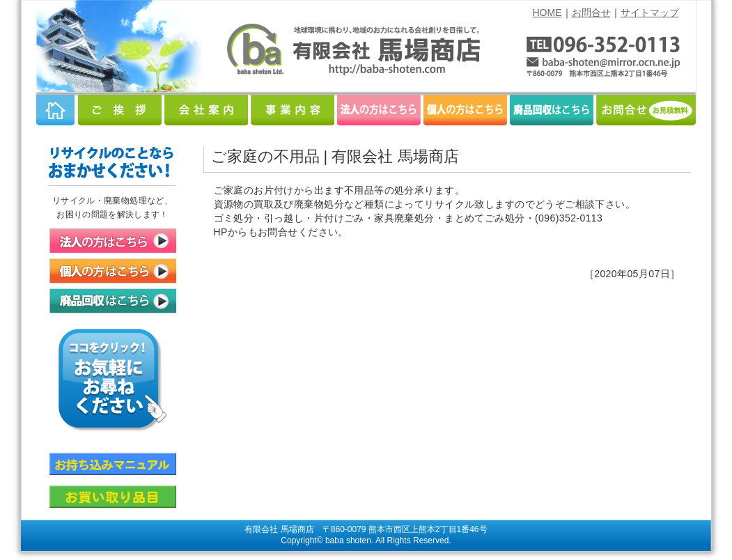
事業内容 (293, 110)
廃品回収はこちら (552, 110)
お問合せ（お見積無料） (646, 110)
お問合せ (591, 13)
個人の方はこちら (465, 110)
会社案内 (206, 110)
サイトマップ (650, 13)
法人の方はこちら (379, 110)
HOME (547, 13)
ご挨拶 (120, 110)
